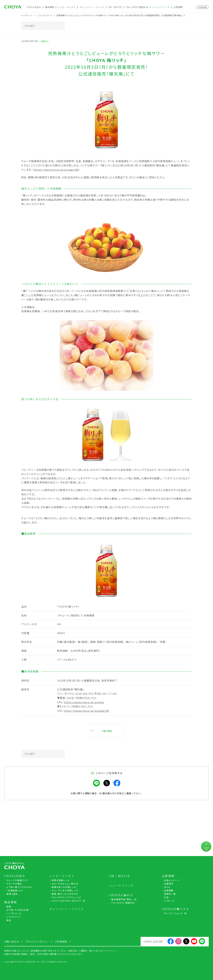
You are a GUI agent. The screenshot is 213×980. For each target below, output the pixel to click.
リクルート (169, 901)
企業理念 (169, 884)
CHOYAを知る (34, 7)
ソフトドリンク (14, 917)
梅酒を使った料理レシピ (64, 887)
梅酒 (9, 906)
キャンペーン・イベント (92, 7)
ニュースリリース (161, 7)
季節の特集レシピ (61, 880)
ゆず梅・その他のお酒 (18, 910)
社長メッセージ (172, 880)
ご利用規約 (61, 942)
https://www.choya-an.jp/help (84, 702)
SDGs (167, 887)
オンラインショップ (173, 913)
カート (188, 7)
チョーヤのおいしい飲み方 (65, 884)
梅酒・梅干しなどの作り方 (65, 894)
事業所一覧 (170, 894)
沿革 (166, 897)
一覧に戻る (106, 731)
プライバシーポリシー (37, 942)
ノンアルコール (14, 913)
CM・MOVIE (115, 7)
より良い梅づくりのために (20, 887)
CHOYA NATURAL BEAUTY (67, 901)
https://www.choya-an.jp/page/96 (56, 170)
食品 (9, 920)
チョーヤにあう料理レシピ (65, 890)
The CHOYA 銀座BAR (137, 7)
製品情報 (50, 7)
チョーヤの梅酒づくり (17, 880)
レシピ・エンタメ (67, 7)
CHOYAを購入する (176, 909)
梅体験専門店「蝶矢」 (122, 899)
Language (202, 7)
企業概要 (169, 890)
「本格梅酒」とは (15, 890)
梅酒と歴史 (12, 894)
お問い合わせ (193, 7)
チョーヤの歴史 (14, 884)
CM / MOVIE (119, 876)
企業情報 (178, 7)
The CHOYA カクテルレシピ (66, 897)
